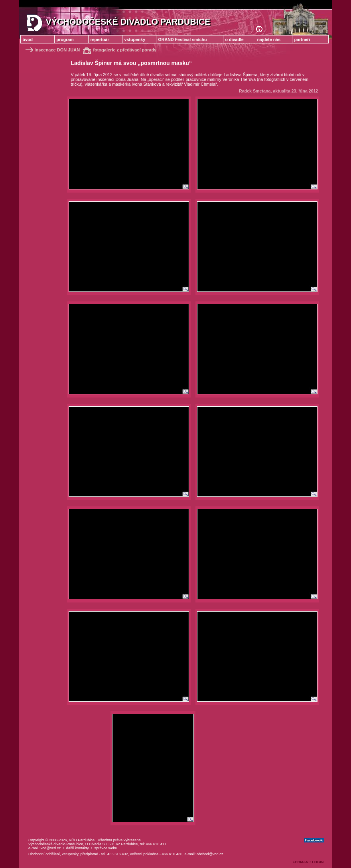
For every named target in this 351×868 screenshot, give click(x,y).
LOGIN (318, 862)
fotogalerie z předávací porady (120, 50)
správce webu (106, 848)
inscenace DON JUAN (52, 50)
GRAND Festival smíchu (183, 39)
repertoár (100, 39)
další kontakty (78, 848)
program (65, 39)
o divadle (235, 39)
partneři (302, 39)
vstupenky (135, 39)
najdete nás (269, 39)
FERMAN (301, 862)
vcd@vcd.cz (51, 848)
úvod (28, 39)
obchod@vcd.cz (210, 854)
